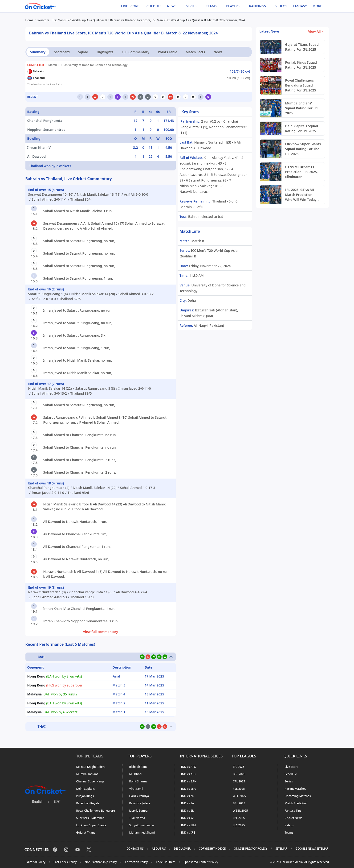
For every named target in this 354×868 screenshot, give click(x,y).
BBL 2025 (239, 774)
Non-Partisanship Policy (101, 862)
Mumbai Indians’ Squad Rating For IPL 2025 (302, 108)
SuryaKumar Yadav (142, 825)
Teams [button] (211, 6)
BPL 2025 (239, 803)
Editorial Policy (36, 862)
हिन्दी (57, 801)
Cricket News (294, 818)
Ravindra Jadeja (140, 803)
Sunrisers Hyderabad (90, 818)
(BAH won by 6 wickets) (53, 712)
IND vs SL (187, 811)
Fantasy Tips (293, 811)
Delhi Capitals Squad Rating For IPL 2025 (302, 128)
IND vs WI (188, 818)
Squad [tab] (83, 52)
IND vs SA (188, 803)
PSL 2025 (239, 789)
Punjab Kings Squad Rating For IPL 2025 (301, 65)
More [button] (317, 6)
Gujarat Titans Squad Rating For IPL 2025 (302, 47)
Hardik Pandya (139, 796)
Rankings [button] (257, 6)
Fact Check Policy (65, 862)
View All (316, 31)
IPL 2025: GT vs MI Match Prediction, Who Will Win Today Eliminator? (301, 195)
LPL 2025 (239, 818)
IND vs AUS (189, 774)
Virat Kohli (136, 789)
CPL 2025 (239, 781)
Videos (281, 6)
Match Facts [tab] (195, 52)
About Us (159, 849)
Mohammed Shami (142, 833)
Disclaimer (182, 849)
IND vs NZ (188, 796)
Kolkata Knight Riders (91, 767)
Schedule (153, 6)
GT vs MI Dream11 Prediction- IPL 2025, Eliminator (302, 172)
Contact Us (135, 849)
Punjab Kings (85, 796)
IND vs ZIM (189, 825)
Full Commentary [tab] (136, 52)
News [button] (172, 6)
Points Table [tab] (167, 52)
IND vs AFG (189, 767)
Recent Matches (295, 789)
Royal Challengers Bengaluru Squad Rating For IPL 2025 (301, 85)
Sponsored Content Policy (201, 862)
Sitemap (281, 849)
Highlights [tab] (105, 52)
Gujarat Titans (86, 833)
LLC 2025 (239, 825)
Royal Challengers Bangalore (96, 811)
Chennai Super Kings (90, 781)
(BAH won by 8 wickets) (55, 676)
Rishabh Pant (138, 767)
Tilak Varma (137, 818)
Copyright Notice (212, 849)
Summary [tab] (38, 52)
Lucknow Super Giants (91, 825)
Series (289, 781)
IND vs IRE (188, 833)
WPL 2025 (240, 796)
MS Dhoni (136, 774)
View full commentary (100, 632)
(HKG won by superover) (55, 685)
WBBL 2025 (240, 811)
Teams (289, 833)
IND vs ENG (189, 789)
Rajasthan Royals (88, 803)
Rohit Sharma (138, 781)
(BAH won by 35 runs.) (52, 694)
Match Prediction (296, 803)
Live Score (130, 6)
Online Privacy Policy (251, 849)
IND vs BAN (189, 781)
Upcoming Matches (298, 796)
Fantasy (300, 6)
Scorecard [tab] (62, 52)
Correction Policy (136, 862)
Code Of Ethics (166, 862)
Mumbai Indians (87, 774)
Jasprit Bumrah (139, 811)
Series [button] (191, 6)
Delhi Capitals (85, 789)
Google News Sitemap (312, 849)
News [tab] (218, 52)
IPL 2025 (239, 767)
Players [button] (233, 6)
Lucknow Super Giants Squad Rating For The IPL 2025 (303, 149)
